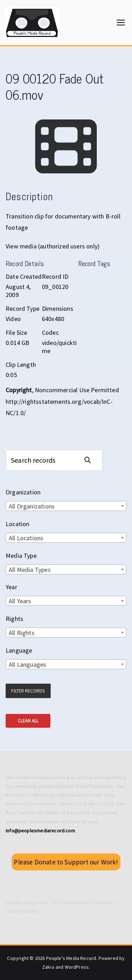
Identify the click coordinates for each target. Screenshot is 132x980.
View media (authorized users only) (53, 246)
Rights (14, 619)
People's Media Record (71, 958)
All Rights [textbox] (22, 633)
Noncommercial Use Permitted (77, 390)
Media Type (21, 556)
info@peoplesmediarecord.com (40, 831)
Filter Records (28, 691)
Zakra (48, 967)
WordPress (77, 967)
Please (66, 862)
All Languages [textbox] (27, 664)
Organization (23, 492)
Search (90, 460)
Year (11, 587)
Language (19, 650)
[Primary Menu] (121, 23)
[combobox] (66, 506)
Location (17, 524)
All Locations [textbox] (26, 538)
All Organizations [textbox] (32, 506)
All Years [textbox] (20, 601)
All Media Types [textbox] (30, 570)
